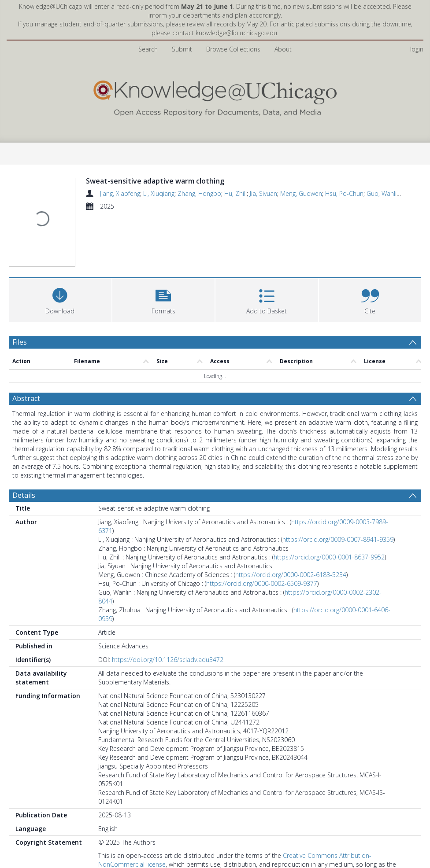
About (283, 49)
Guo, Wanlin (383, 193)
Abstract (26, 313)
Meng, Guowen (301, 193)
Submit (182, 49)
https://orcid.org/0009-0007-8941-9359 (338, 454)
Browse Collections (233, 49)
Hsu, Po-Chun (344, 193)
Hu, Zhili (235, 193)
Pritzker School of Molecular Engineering (155, 820)
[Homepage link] (215, 96)
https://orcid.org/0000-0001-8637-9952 (329, 472)
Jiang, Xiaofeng (120, 193)
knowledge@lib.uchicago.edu (236, 33)
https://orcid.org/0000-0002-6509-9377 (262, 498)
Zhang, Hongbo (199, 193)
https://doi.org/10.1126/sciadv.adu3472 (168, 575)
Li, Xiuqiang (159, 193)
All (101, 829)
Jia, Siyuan (263, 193)
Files (20, 289)
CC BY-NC (112, 806)
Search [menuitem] (148, 49)
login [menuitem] (417, 49)
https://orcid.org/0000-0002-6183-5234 (291, 490)
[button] (164, 246)
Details (24, 410)
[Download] (60, 246)
